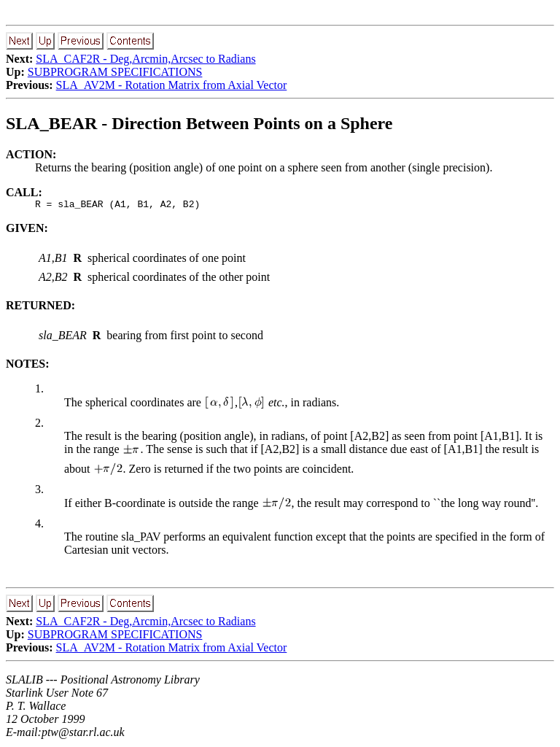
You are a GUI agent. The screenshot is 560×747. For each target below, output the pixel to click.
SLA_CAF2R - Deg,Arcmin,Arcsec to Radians (145, 59)
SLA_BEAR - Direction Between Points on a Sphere (199, 123)
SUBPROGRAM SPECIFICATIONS (115, 72)
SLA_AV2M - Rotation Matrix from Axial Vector (172, 85)
